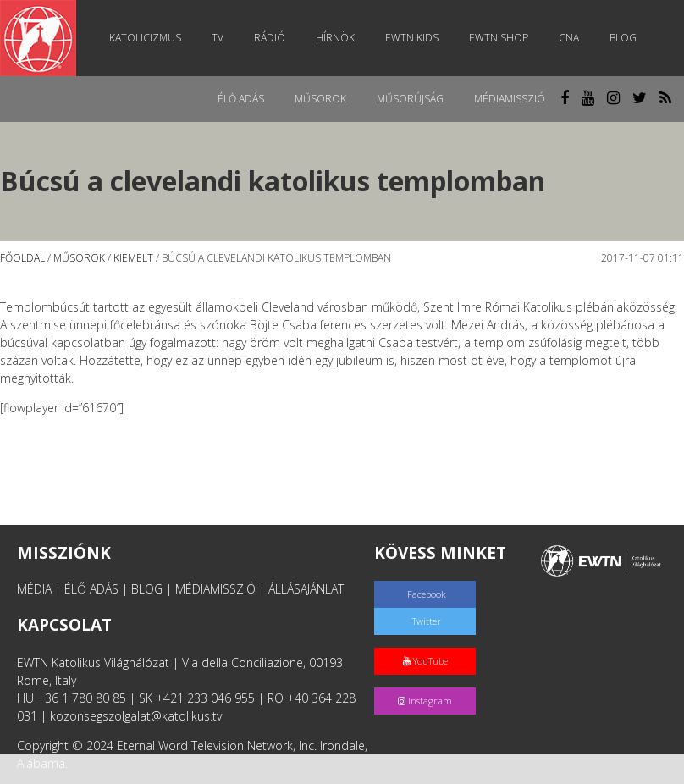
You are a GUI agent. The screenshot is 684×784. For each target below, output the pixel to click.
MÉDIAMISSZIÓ (215, 589)
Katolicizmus (145, 38)
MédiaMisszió (510, 99)
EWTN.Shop (499, 38)
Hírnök (335, 38)
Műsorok (320, 99)
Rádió (270, 38)
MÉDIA (34, 589)
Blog (623, 38)
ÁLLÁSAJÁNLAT (306, 589)
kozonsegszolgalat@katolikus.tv (136, 716)
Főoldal (22, 258)
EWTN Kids (412, 38)
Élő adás (241, 99)
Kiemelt (133, 258)
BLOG (147, 589)
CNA (569, 38)
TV (218, 38)
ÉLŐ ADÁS (91, 589)
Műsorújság (410, 99)
